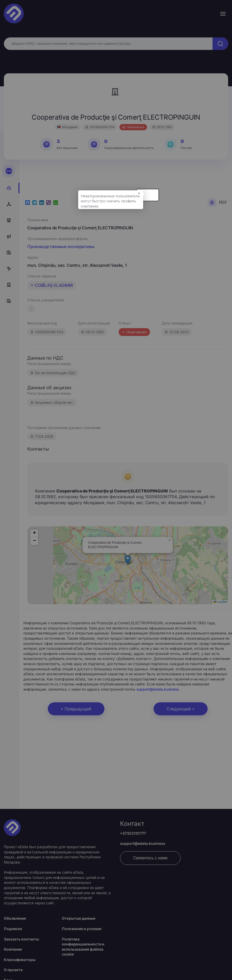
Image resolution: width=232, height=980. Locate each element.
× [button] (200, 199)
